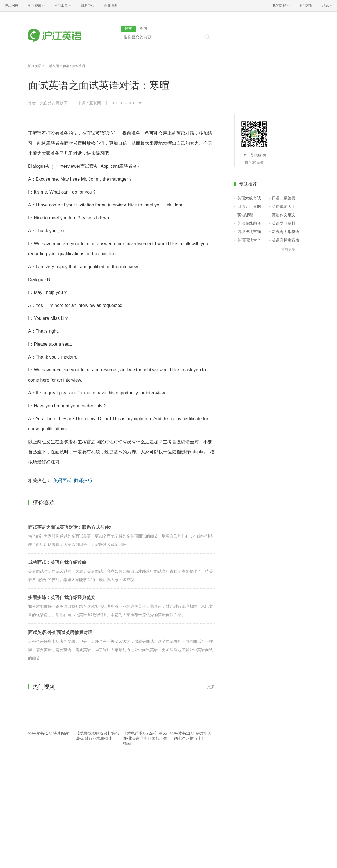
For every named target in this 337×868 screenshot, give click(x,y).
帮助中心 (88, 6)
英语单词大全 (284, 206)
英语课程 (245, 215)
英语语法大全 (249, 240)
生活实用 (52, 66)
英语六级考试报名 (252, 198)
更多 (211, 687)
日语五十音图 (249, 206)
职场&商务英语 (74, 66)
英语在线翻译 (249, 223)
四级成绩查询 (249, 232)
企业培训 (111, 6)
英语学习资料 (284, 223)
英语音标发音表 (286, 240)
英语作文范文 (284, 215)
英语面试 (62, 480)
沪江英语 (35, 66)
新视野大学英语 (286, 232)
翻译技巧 (83, 480)
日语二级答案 (284, 198)
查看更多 (288, 249)
